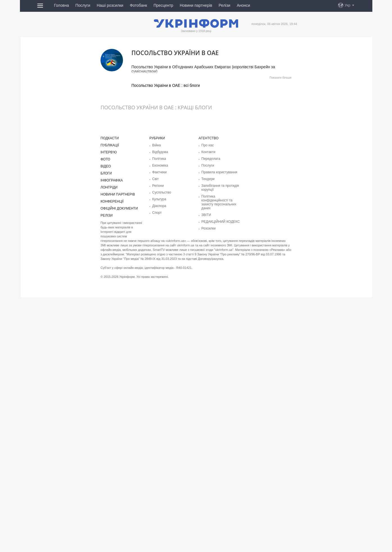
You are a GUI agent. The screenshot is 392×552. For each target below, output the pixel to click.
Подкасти (110, 138)
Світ (155, 179)
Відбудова (160, 152)
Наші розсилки (110, 5)
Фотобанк (138, 5)
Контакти (208, 152)
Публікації (110, 145)
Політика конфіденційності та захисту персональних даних (219, 202)
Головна (61, 5)
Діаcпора (159, 206)
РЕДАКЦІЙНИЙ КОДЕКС (221, 222)
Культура (159, 199)
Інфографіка (112, 180)
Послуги (83, 5)
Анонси (243, 5)
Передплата (211, 159)
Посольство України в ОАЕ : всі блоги (166, 85)
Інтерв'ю (109, 152)
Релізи (225, 5)
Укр (347, 5)
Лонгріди (109, 187)
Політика (159, 159)
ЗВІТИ (206, 215)
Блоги (106, 173)
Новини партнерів (196, 5)
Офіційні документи (119, 208)
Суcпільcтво (162, 192)
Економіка (160, 165)
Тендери (208, 179)
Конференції (112, 201)
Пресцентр (163, 5)
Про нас (208, 145)
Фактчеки (159, 172)
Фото (105, 159)
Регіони (158, 186)
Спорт (157, 213)
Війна (157, 145)
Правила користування (219, 172)
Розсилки (208, 228)
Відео (106, 166)
